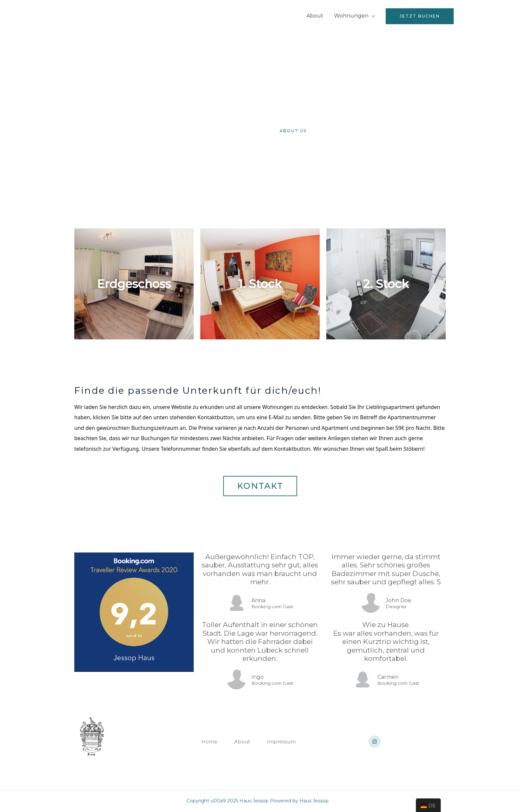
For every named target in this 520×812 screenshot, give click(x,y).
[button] (227, 131)
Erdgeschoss (134, 284)
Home (288, 16)
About (315, 16)
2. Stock (386, 284)
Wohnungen (351, 16)
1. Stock (260, 284)
